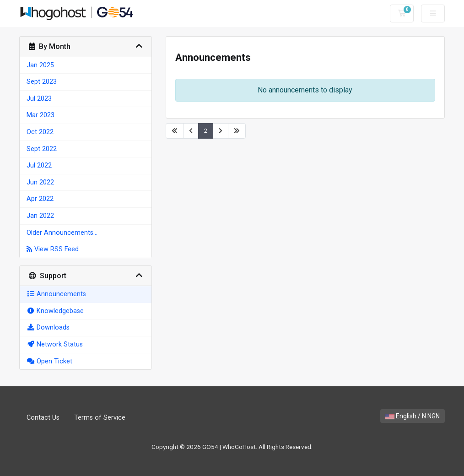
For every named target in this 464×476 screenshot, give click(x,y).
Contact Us (43, 418)
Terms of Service (100, 418)
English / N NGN (413, 416)
